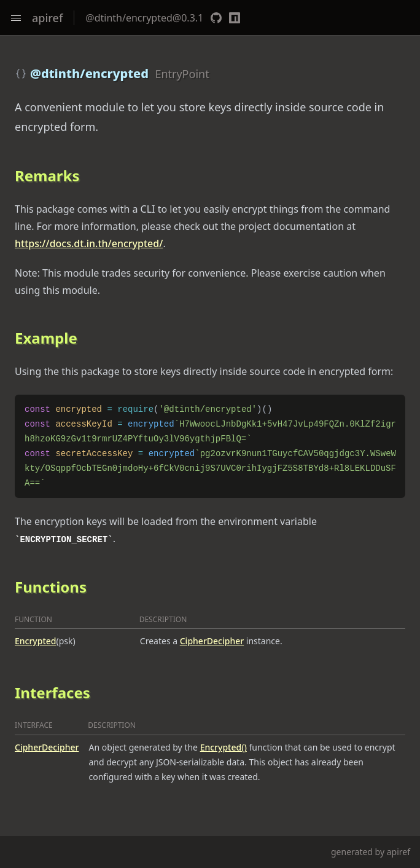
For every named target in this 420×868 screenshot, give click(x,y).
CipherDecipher (212, 641)
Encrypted (36, 641)
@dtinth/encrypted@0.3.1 (144, 18)
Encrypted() (224, 747)
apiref (47, 18)
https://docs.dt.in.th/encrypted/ (89, 243)
